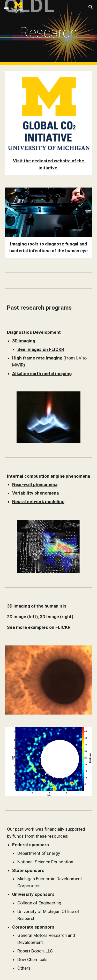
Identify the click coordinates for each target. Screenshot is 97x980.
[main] (49, 32)
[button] (6, 7)
